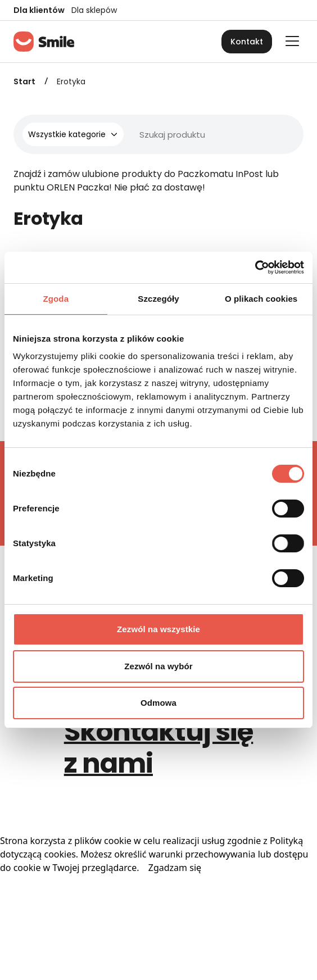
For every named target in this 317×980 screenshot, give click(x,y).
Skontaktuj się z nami (159, 748)
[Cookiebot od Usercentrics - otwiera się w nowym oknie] (255, 267)
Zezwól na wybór (158, 666)
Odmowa (158, 703)
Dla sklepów (94, 10)
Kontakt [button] (247, 42)
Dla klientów (39, 10)
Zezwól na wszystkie (158, 629)
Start (24, 81)
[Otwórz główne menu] (292, 41)
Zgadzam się (175, 868)
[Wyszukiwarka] (173, 134)
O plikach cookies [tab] (261, 299)
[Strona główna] (44, 42)
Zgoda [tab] (56, 299)
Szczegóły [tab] (158, 299)
